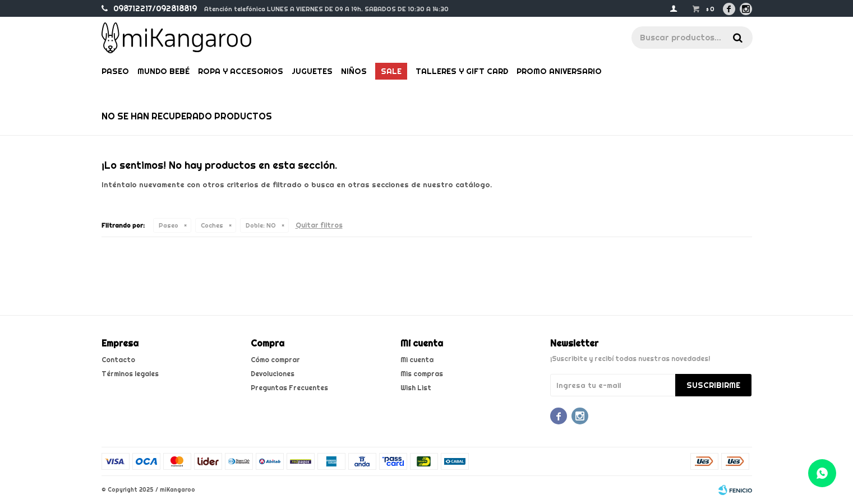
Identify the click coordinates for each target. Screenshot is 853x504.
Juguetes (312, 71)
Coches (212, 225)
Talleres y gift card (462, 71)
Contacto (118, 360)
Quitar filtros (319, 225)
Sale (391, 71)
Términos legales (130, 374)
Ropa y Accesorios (241, 71)
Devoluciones (273, 374)
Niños (354, 71)
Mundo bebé (163, 71)
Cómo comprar (275, 360)
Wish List (416, 388)
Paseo (115, 71)
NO (261, 225)
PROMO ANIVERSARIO (559, 71)
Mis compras (422, 374)
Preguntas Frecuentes (289, 388)
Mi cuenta (417, 360)
